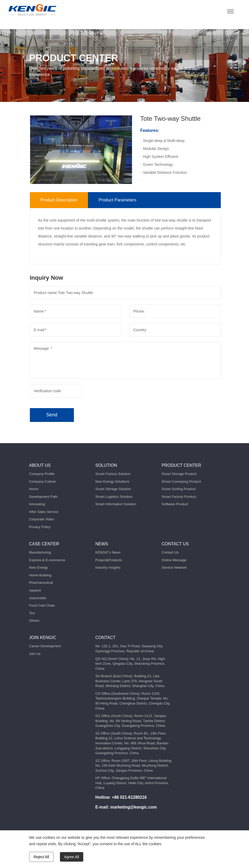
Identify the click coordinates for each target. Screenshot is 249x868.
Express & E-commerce (47, 560)
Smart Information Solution (116, 504)
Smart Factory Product (179, 497)
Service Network (174, 567)
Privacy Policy (40, 527)
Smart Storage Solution (113, 489)
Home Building (40, 575)
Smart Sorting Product (179, 489)
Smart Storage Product (179, 474)
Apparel (35, 590)
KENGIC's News (108, 552)
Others (34, 621)
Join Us (35, 654)
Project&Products (109, 560)
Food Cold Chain (42, 605)
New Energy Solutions (112, 481)
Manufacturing (40, 552)
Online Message (174, 560)
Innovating (37, 504)
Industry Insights (108, 567)
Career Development (45, 646)
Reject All (41, 857)
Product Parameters (132, 200)
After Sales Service (44, 512)
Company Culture (43, 481)
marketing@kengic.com (134, 807)
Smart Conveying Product (181, 481)
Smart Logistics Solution (114, 497)
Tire (32, 613)
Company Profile (42, 474)
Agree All (72, 857)
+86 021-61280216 (129, 797)
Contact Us (170, 552)
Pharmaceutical (41, 583)
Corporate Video (42, 519)
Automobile (38, 598)
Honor (34, 489)
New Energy (39, 567)
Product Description (73, 200)
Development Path (43, 497)
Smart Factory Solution (113, 474)
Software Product (175, 504)
